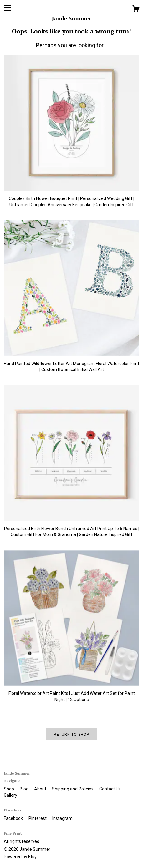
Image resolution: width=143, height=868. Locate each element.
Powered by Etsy (20, 857)
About (41, 789)
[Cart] (136, 9)
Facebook (14, 818)
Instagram (62, 818)
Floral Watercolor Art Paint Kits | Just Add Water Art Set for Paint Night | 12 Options (71, 693)
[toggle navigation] (8, 8)
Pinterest (38, 818)
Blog (25, 789)
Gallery (10, 795)
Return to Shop (71, 735)
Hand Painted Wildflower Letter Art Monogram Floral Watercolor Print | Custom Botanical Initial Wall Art (71, 363)
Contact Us (110, 789)
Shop (9, 789)
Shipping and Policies (73, 789)
